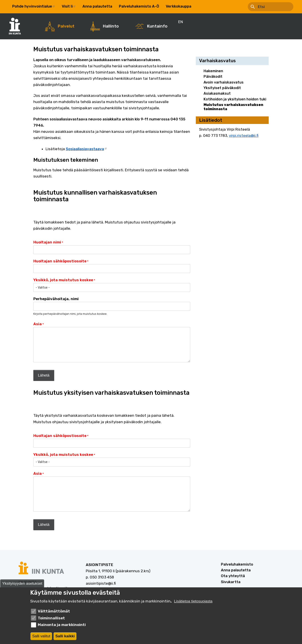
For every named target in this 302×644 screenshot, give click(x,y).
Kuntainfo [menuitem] (157, 26)
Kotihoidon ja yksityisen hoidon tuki (235, 99)
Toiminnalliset (51, 618)
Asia (38, 324)
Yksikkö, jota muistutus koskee (63, 280)
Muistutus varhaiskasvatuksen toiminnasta (233, 107)
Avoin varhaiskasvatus (224, 82)
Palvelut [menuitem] (66, 26)
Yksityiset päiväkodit (222, 88)
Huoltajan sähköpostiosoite (60, 261)
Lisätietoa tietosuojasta (193, 601)
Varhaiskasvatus (217, 61)
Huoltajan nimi (47, 242)
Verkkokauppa (179, 6)
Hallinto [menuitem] (111, 26)
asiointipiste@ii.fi (101, 583)
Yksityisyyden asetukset (22, 583)
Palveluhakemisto (237, 564)
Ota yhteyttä (233, 576)
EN (200, 6)
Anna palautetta (97, 6)
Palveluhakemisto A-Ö (139, 6)
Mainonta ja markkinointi (62, 625)
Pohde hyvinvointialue (34, 6)
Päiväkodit (213, 77)
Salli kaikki (65, 636)
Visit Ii (69, 6)
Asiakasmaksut (217, 93)
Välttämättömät (54, 611)
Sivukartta (231, 582)
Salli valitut (41, 636)
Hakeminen (213, 71)
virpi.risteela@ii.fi (244, 136)
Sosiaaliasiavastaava (86, 149)
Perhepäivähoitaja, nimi (56, 299)
